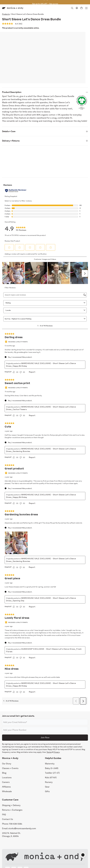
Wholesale (7, 791)
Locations (7, 778)
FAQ (4, 815)
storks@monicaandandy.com (22, 828)
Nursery (49, 782)
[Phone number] (45, 730)
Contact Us (8, 819)
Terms (49, 752)
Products (6, 14)
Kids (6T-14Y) (51, 778)
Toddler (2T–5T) (52, 773)
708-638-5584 (16, 824)
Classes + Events (10, 768)
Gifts (47, 791)
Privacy (56, 752)
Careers (6, 782)
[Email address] (45, 722)
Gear (47, 787)
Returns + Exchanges (12, 810)
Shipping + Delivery (11, 805)
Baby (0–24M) (52, 768)
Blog (4, 773)
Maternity (50, 764)
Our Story (7, 764)
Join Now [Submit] (45, 738)
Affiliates (6, 787)
